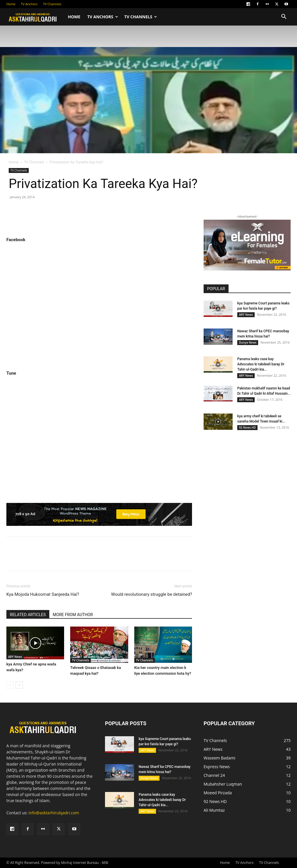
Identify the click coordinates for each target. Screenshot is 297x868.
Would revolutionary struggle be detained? (152, 594)
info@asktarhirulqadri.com (54, 813)
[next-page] (19, 685)
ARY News (15, 657)
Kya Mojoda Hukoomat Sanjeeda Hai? (43, 594)
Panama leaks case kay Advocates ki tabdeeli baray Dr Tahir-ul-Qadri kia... (261, 364)
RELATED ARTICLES (28, 615)
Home (11, 4)
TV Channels (52, 4)
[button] (284, 17)
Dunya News (248, 342)
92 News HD (247, 427)
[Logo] (35, 17)
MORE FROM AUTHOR (73, 615)
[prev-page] (10, 685)
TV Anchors (29, 4)
